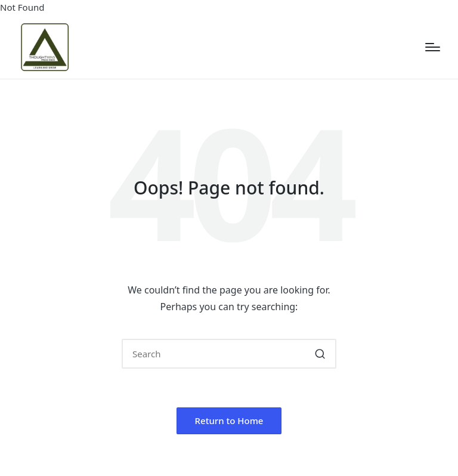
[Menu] (433, 47)
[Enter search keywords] (229, 354)
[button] (320, 354)
